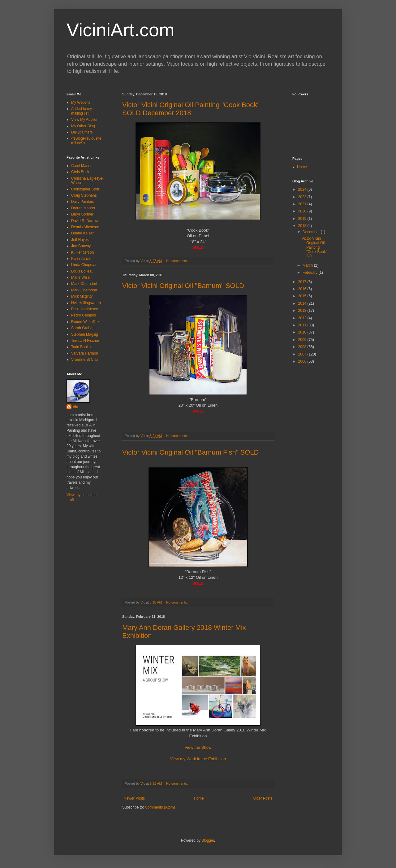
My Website (81, 103)
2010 (303, 332)
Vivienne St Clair (85, 360)
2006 (303, 361)
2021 (303, 204)
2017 (303, 282)
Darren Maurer (83, 208)
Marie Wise (80, 277)
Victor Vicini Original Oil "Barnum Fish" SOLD (191, 452)
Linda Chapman (84, 265)
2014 (303, 303)
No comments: (177, 261)
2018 (303, 226)
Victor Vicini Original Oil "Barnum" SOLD (183, 286)
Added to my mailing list (82, 111)
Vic (75, 407)
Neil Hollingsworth (86, 303)
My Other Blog (83, 126)
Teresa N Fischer (85, 341)
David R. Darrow (85, 221)
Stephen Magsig (85, 334)
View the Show (198, 747)
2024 (303, 190)
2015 (303, 296)
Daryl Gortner (82, 214)
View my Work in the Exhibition (198, 759)
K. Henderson (82, 252)
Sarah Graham (83, 328)
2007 (303, 354)
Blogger (208, 840)
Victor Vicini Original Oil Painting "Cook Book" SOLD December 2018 (191, 109)
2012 (303, 318)
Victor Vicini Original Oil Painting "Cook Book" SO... (314, 247)
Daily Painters (83, 202)
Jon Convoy (81, 246)
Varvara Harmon (85, 353)
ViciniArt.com (121, 30)
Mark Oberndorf (84, 284)
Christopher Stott (85, 189)
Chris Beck (80, 172)
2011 (303, 325)
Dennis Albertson (85, 227)
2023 (303, 197)
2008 (303, 347)
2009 (303, 340)
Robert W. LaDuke (86, 322)
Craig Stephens (84, 195)
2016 (303, 289)
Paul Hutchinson (85, 309)
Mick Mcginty (82, 296)
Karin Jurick (81, 259)
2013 (303, 311)
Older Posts (263, 798)
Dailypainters (82, 132)
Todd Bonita (81, 347)
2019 (303, 219)
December (312, 232)
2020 (303, 211)
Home (199, 798)
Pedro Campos (84, 315)
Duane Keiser (82, 233)
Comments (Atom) (160, 807)
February (310, 273)
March (308, 265)
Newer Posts (134, 798)
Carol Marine (82, 166)
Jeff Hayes (80, 240)
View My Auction (85, 120)
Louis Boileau (82, 271)
